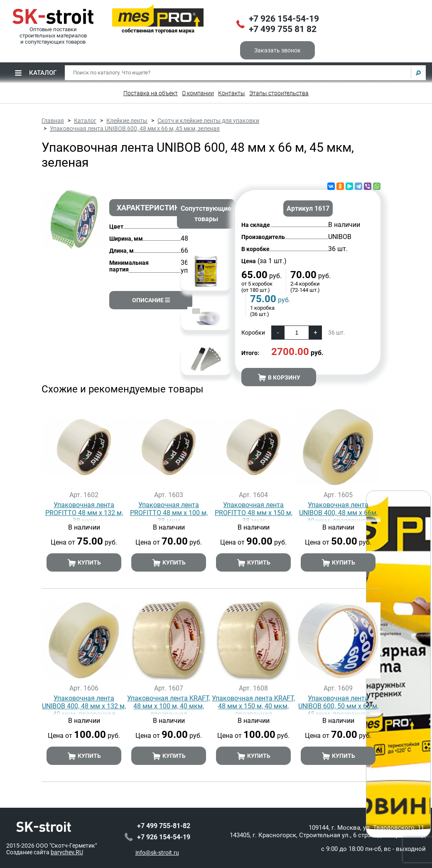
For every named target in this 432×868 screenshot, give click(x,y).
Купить (84, 563)
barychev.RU (67, 851)
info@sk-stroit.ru (157, 852)
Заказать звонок (277, 50)
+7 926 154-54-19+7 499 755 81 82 (284, 24)
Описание (151, 300)
